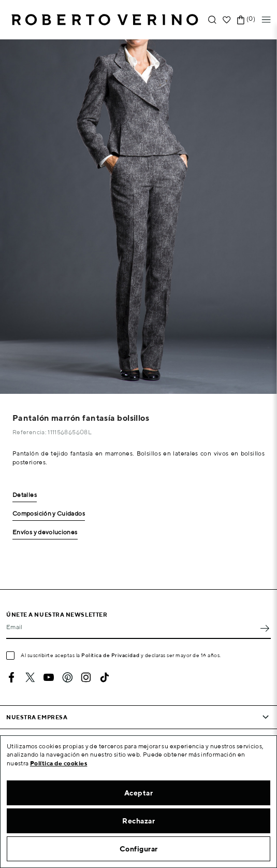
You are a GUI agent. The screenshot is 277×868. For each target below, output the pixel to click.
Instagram (86, 677)
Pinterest (67, 677)
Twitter (30, 677)
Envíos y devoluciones (45, 532)
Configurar (139, 849)
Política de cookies (59, 763)
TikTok (105, 677)
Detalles (25, 495)
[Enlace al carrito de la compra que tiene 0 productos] (241, 20)
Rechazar (138, 821)
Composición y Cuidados (49, 514)
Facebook (11, 677)
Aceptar (139, 793)
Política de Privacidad (110, 655)
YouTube (49, 677)
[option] (138, 217)
